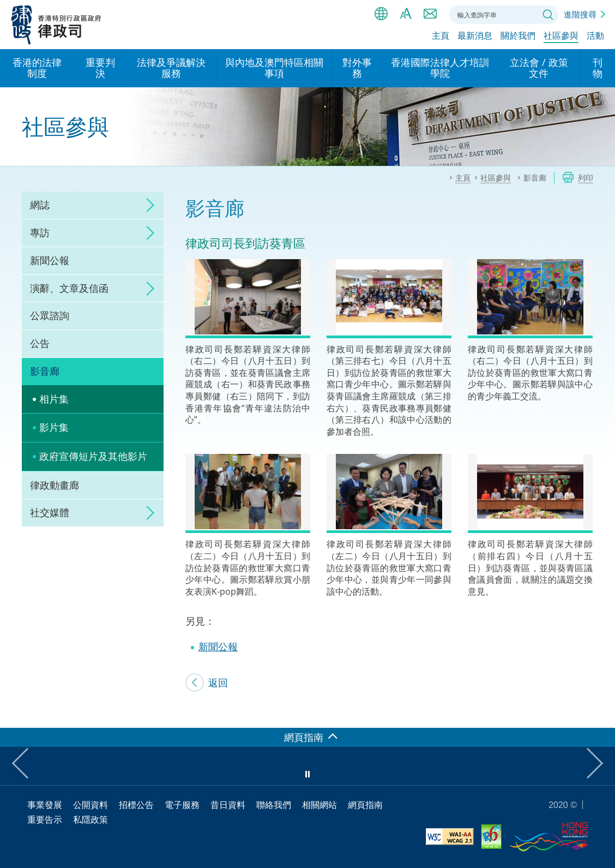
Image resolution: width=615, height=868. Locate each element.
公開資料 (91, 805)
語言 (381, 14)
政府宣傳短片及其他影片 (93, 456)
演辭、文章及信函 (69, 288)
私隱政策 (91, 819)
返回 (218, 683)
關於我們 (518, 37)
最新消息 (475, 37)
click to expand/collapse (147, 205)
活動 (595, 37)
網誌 (40, 205)
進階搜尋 (580, 14)
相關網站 (319, 805)
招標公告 (136, 805)
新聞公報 (50, 260)
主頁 (441, 37)
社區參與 (561, 37)
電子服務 (182, 805)
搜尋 (548, 15)
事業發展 (45, 805)
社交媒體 (50, 512)
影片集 (54, 427)
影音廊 (45, 371)
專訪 (40, 232)
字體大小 (406, 14)
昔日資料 (228, 805)
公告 (40, 343)
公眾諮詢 (50, 315)
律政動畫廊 (55, 485)
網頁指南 (365, 805)
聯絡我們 (430, 14)
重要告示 (45, 819)
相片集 (54, 399)
